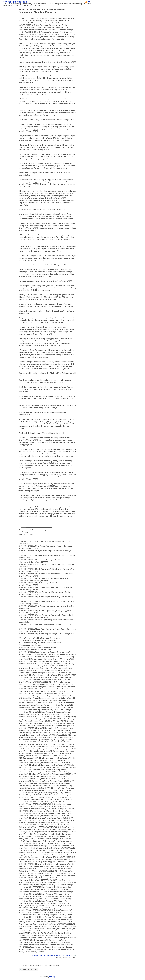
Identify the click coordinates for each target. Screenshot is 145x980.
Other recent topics (29, 970)
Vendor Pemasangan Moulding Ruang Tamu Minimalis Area (53, 956)
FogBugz (52, 977)
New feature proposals (15, 2)
